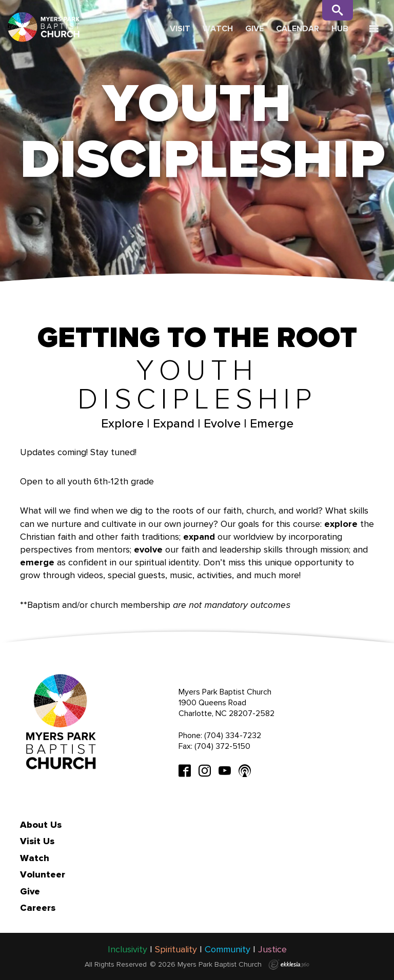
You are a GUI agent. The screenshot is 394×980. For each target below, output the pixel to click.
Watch (218, 28)
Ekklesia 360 (289, 965)
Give (254, 28)
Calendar (298, 28)
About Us (41, 825)
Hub (340, 28)
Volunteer (43, 874)
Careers (38, 908)
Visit (180, 28)
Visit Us (37, 841)
